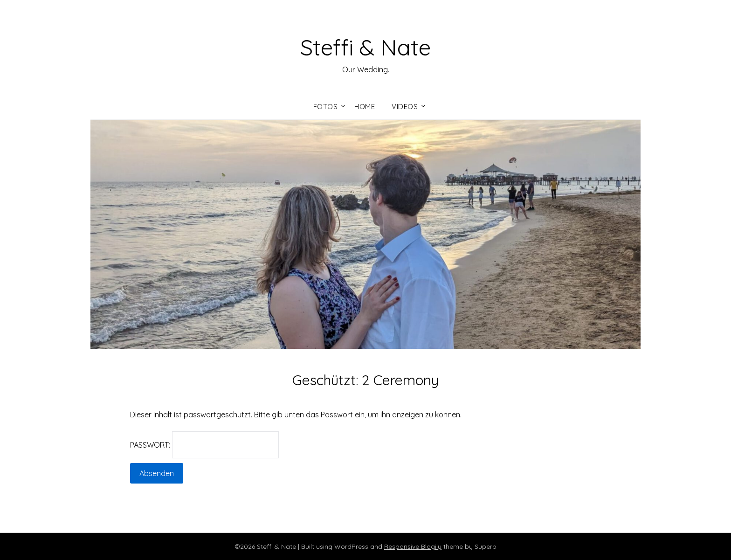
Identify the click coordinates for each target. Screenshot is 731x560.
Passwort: (204, 445)
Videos (405, 107)
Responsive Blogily (413, 546)
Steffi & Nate (365, 47)
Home (365, 107)
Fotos (326, 107)
